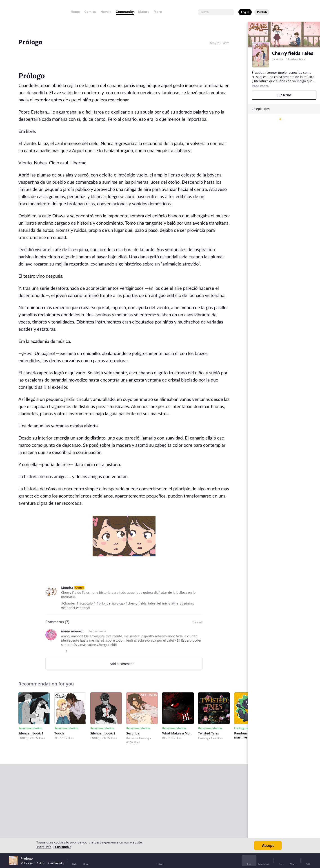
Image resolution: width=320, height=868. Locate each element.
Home (75, 12)
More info (44, 847)
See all (198, 622)
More (159, 12)
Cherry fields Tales (293, 53)
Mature (144, 12)
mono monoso (72, 631)
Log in (245, 12)
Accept (268, 846)
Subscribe (284, 95)
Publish (262, 12)
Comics (90, 12)
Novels (106, 12)
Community (125, 12)
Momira (67, 588)
